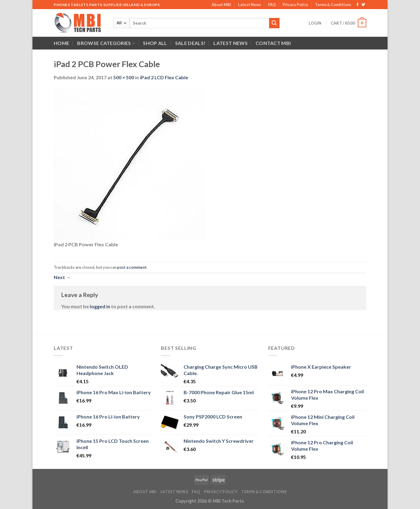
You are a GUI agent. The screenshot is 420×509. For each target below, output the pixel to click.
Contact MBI (273, 43)
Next (62, 277)
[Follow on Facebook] (357, 5)
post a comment (132, 267)
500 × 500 (124, 77)
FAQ (272, 5)
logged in (100, 306)
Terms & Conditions (333, 5)
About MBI (221, 5)
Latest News (249, 5)
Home (61, 43)
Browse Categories (106, 43)
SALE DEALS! (190, 43)
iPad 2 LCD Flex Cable (164, 77)
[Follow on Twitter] (363, 5)
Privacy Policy (295, 5)
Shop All (155, 43)
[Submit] (274, 23)
